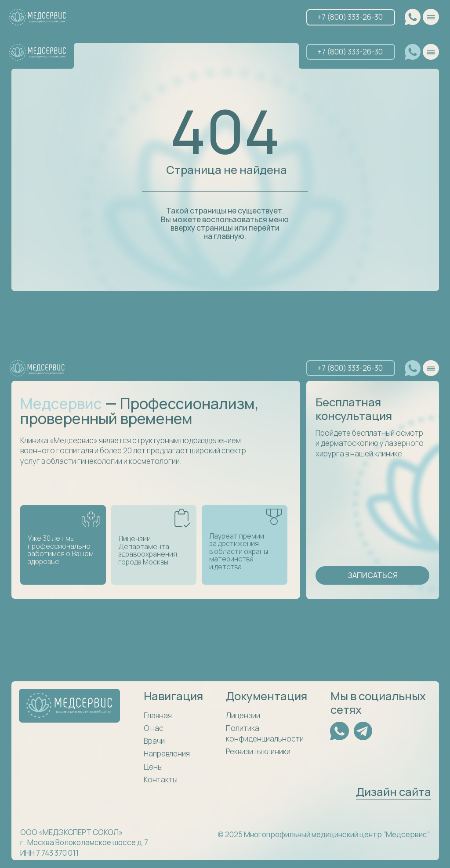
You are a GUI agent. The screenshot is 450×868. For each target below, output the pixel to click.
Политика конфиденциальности (265, 733)
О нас (154, 728)
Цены (153, 767)
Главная (158, 715)
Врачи (154, 741)
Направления (167, 754)
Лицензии (243, 715)
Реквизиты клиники (258, 751)
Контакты (161, 779)
